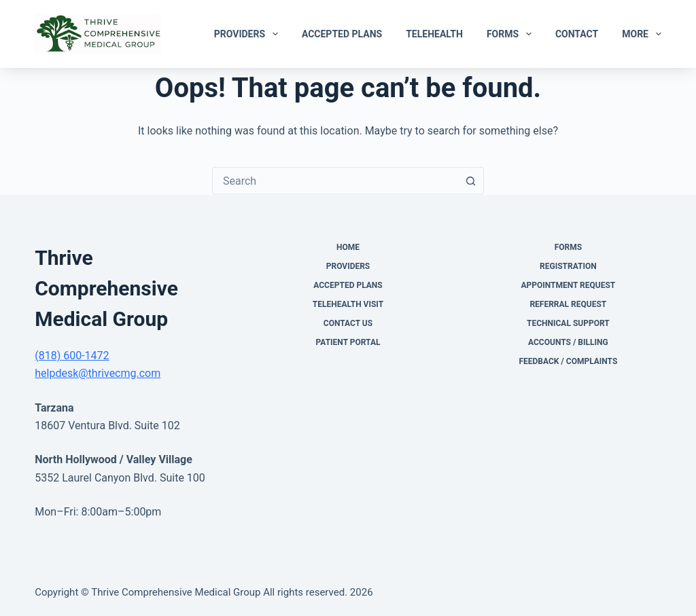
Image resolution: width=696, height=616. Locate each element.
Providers (249, 34)
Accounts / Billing (568, 342)
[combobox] (335, 181)
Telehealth (434, 34)
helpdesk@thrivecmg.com (98, 373)
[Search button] (470, 181)
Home (348, 247)
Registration (568, 266)
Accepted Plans (342, 34)
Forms (512, 34)
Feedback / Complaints (568, 361)
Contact (577, 34)
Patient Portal (348, 342)
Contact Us (348, 323)
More (642, 34)
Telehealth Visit (348, 304)
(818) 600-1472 (72, 356)
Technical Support (568, 323)
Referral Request (568, 304)
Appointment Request (568, 285)
